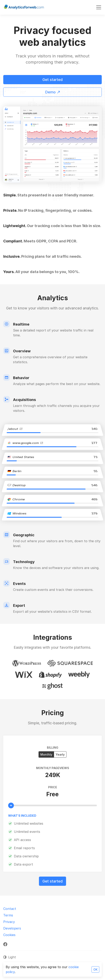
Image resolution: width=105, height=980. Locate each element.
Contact (10, 909)
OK (95, 969)
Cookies (9, 935)
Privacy (9, 922)
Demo (52, 92)
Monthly (46, 754)
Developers (12, 928)
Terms (8, 915)
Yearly (60, 754)
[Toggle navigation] (99, 7)
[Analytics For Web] (24, 7)
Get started (52, 80)
